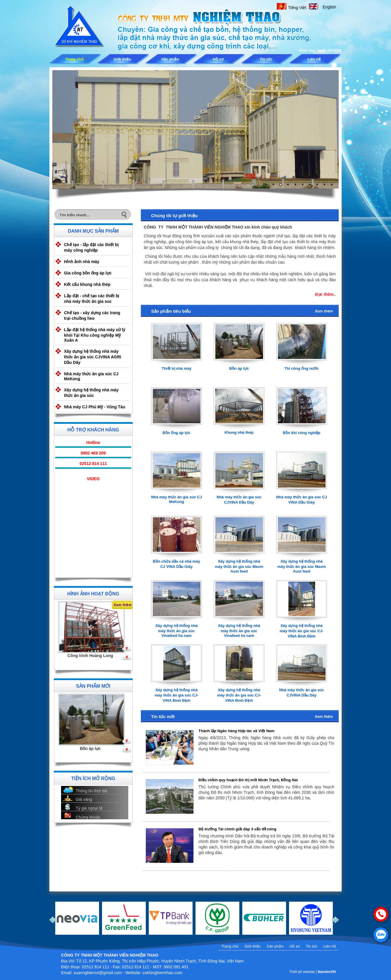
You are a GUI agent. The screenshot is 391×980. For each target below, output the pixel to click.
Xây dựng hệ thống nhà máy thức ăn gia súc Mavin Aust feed (239, 566)
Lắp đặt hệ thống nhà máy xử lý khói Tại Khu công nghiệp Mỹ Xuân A (95, 335)
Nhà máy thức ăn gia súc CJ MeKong (91, 376)
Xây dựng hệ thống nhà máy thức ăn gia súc (91, 393)
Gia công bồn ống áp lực (88, 273)
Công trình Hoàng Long (90, 656)
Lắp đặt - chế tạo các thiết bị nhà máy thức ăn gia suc (92, 299)
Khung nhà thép (239, 432)
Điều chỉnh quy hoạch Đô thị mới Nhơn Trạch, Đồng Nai (248, 780)
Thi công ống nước (301, 368)
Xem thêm (324, 311)
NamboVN (327, 972)
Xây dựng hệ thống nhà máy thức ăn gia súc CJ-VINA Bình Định (302, 631)
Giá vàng (84, 799)
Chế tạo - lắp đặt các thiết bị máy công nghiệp (91, 247)
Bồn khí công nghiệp (302, 433)
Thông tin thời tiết (92, 791)
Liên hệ (314, 59)
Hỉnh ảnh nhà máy (82, 262)
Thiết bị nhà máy (177, 368)
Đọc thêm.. (325, 294)
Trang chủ (74, 59)
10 (332, 184)
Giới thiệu (122, 59)
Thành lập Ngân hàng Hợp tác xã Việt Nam (236, 731)
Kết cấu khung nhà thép (87, 284)
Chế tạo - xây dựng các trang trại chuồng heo (92, 316)
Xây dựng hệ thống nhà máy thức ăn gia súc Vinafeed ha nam (177, 631)
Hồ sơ (218, 59)
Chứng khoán (88, 817)
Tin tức (266, 59)
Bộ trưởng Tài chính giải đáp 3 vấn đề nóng (237, 829)
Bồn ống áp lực (176, 433)
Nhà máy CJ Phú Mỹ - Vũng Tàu (95, 407)
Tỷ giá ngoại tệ (89, 808)
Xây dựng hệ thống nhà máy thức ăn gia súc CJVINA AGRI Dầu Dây (92, 357)
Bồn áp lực (90, 749)
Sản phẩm (170, 59)
